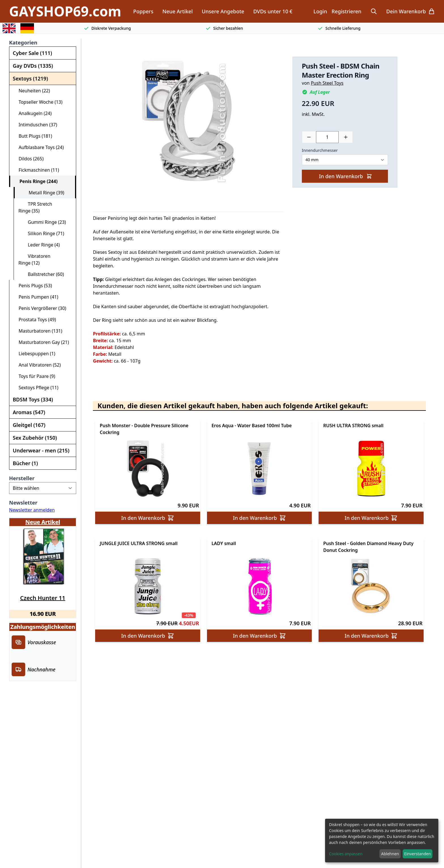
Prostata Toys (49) (35, 320)
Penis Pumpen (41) (36, 297)
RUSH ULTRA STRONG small (353, 426)
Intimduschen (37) (36, 125)
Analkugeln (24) (33, 113)
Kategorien (23, 42)
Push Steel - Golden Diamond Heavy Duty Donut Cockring (368, 547)
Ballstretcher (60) (41, 274)
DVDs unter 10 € (273, 11)
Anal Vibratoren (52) (37, 365)
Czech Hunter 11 (43, 598)
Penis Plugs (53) (33, 286)
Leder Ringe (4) (39, 245)
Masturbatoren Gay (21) (41, 342)
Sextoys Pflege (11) (36, 388)
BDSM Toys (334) (33, 399)
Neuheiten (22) (32, 91)
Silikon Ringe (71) (41, 233)
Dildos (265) (29, 159)
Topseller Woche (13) (38, 102)
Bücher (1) (25, 463)
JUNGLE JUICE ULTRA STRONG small (139, 543)
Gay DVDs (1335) (33, 66)
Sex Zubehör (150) (35, 438)
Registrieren (346, 11)
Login (320, 11)
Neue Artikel (177, 11)
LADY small (224, 543)
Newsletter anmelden (32, 510)
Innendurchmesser (320, 150)
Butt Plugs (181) (33, 136)
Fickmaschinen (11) (36, 170)
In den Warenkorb (345, 176)
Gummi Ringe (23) (42, 222)
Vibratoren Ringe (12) (34, 259)
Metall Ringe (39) (42, 193)
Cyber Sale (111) (32, 53)
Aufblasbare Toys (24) (39, 147)
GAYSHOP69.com (65, 11)
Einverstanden (417, 854)
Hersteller (22, 478)
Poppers (143, 11)
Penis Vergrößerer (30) (40, 308)
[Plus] (346, 137)
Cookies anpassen (346, 854)
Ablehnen (390, 854)
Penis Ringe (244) (36, 181)
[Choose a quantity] (327, 137)
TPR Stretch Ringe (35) (35, 207)
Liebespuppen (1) (35, 354)
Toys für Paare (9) (35, 376)
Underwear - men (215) (41, 450)
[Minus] (309, 137)
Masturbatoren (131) (38, 331)
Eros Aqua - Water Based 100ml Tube (252, 426)
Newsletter (23, 503)
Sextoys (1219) (30, 78)
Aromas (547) (29, 412)
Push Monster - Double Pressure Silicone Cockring (144, 429)
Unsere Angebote (223, 11)
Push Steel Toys (327, 83)
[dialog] (382, 841)
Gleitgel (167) (29, 425)
